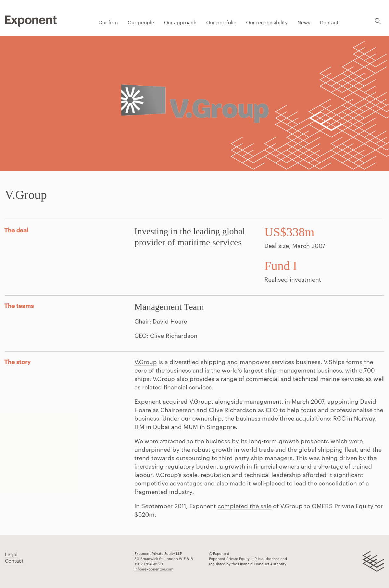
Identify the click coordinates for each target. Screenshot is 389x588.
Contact (329, 22)
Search (378, 21)
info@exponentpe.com (154, 569)
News (304, 22)
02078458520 (151, 564)
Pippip (31, 21)
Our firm (108, 22)
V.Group (146, 362)
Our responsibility (267, 22)
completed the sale (245, 506)
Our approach (180, 22)
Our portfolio (221, 22)
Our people (141, 22)
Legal (11, 554)
